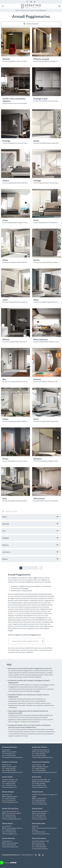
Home (17, 10)
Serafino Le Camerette (10, 762)
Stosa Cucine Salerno (39, 838)
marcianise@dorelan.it (43, 834)
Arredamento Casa (25, 10)
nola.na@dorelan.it (42, 787)
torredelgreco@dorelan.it (14, 819)
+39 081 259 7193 (10, 830)
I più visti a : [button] (6, 552)
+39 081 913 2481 (10, 798)
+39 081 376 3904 (40, 754)
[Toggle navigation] (59, 6)
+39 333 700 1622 (11, 755)
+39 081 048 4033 (40, 800)
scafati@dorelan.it (12, 787)
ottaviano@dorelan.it (12, 847)
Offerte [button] (5, 559)
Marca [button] (5, 517)
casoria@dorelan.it (42, 804)
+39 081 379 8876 (40, 769)
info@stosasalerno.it (42, 849)
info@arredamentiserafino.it (15, 757)
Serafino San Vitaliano (40, 747)
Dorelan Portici (37, 809)
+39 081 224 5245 (40, 815)
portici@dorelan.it (42, 819)
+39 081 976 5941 (10, 783)
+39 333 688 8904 (40, 770)
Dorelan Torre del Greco (10, 809)
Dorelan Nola (37, 777)
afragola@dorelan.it (12, 802)
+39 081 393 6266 (10, 815)
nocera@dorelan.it (12, 834)
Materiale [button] (6, 524)
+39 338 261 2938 (40, 785)
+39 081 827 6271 (10, 754)
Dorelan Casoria (38, 792)
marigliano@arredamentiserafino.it (46, 772)
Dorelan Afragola (8, 792)
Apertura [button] (5, 545)
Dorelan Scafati (7, 777)
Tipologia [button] (6, 538)
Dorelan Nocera (7, 823)
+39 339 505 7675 (11, 785)
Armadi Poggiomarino (41, 10)
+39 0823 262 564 (40, 832)
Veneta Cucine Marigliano (41, 762)
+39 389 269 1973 (11, 770)
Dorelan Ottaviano (8, 838)
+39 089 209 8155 (40, 845)
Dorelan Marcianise (39, 823)
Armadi (32, 10)
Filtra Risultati (31, 24)
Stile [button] (4, 531)
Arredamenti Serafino (10, 747)
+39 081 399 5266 (10, 769)
